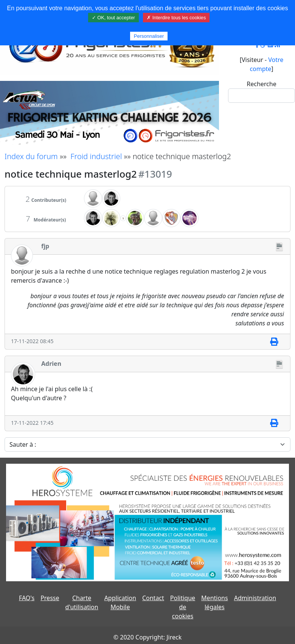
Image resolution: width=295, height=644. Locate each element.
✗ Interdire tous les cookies (176, 18)
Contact (153, 598)
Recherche (261, 84)
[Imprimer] (274, 342)
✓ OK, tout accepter (113, 18)
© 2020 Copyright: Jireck (147, 637)
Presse (50, 598)
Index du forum (31, 156)
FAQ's (27, 598)
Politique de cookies (183, 607)
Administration (255, 598)
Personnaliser (149, 36)
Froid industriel (96, 156)
